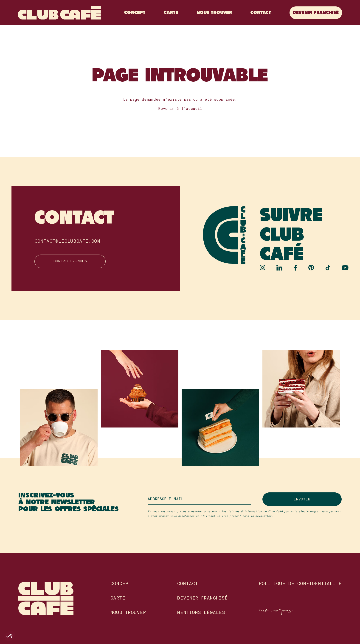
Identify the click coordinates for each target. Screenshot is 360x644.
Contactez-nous (67, 262)
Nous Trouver (214, 13)
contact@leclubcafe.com (67, 241)
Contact (260, 13)
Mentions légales (201, 613)
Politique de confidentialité (300, 584)
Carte (170, 13)
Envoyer (309, 500)
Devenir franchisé (315, 13)
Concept (134, 13)
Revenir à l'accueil (180, 109)
